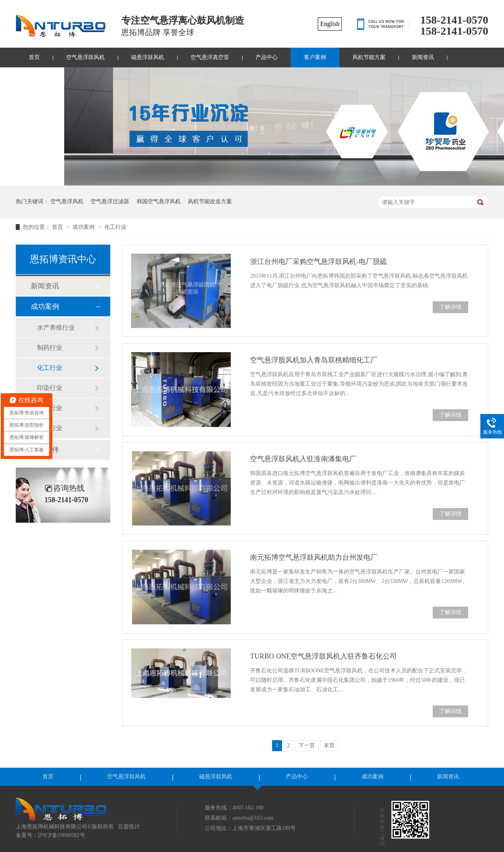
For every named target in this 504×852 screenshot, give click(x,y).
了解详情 (450, 307)
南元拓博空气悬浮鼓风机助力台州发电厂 (314, 557)
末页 (329, 745)
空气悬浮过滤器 (110, 201)
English (330, 24)
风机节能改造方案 (210, 201)
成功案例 (84, 227)
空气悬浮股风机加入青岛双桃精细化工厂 (314, 360)
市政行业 (50, 408)
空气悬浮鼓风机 (85, 57)
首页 (34, 57)
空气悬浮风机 (67, 201)
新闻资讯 (423, 57)
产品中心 (267, 57)
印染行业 (50, 388)
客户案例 (315, 57)
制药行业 (50, 348)
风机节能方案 (369, 57)
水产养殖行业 (56, 328)
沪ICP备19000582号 (61, 835)
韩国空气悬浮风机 (159, 201)
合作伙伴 (45, 450)
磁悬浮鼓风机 (148, 57)
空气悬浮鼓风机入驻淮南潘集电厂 (303, 459)
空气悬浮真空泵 (210, 57)
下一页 (307, 745)
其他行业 (50, 428)
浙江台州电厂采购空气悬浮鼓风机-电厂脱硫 (319, 262)
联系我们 (40, 77)
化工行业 (115, 227)
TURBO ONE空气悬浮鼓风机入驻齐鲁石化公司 (323, 656)
